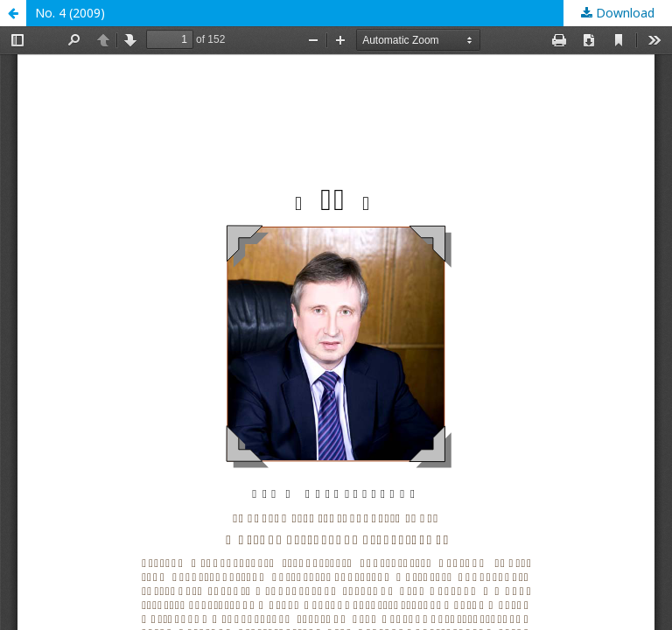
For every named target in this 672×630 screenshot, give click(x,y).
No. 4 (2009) (70, 13)
